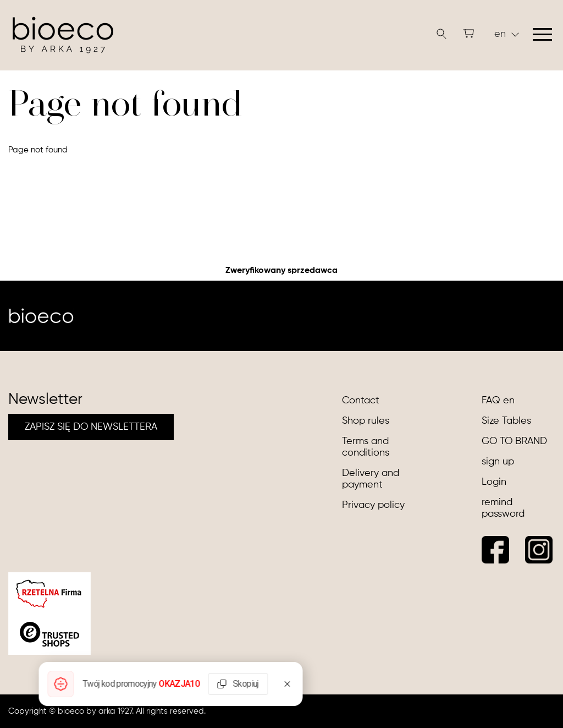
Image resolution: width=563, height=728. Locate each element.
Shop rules (366, 421)
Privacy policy (373, 505)
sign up (498, 462)
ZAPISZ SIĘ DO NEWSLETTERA (91, 427)
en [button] (507, 34)
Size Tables (506, 421)
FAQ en (498, 401)
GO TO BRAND (514, 441)
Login (494, 482)
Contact (361, 401)
